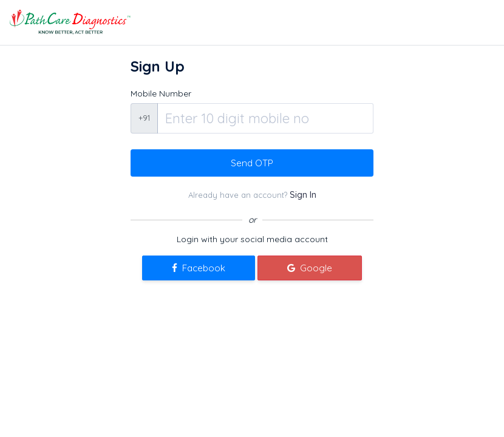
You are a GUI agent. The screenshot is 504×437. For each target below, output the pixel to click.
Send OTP (252, 163)
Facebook (199, 268)
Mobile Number (161, 93)
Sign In (303, 195)
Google (310, 268)
